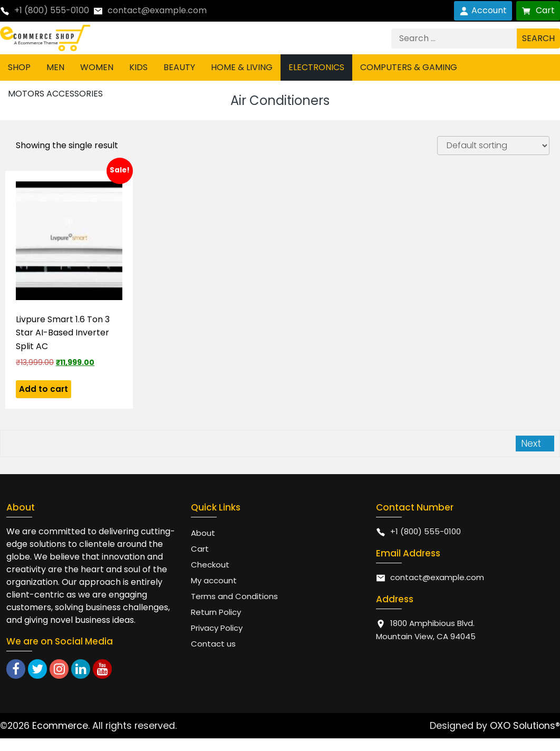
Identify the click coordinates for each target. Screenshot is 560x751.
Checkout (210, 565)
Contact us (213, 644)
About (203, 533)
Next (532, 443)
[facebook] (16, 669)
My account (214, 580)
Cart (538, 10)
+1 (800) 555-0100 (52, 10)
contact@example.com (157, 10)
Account (483, 10)
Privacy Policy (217, 628)
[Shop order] (493, 146)
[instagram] (59, 669)
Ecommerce (60, 726)
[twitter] (37, 669)
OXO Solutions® (525, 726)
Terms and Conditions (234, 596)
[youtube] (102, 669)
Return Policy (216, 612)
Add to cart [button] (44, 389)
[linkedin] (81, 669)
